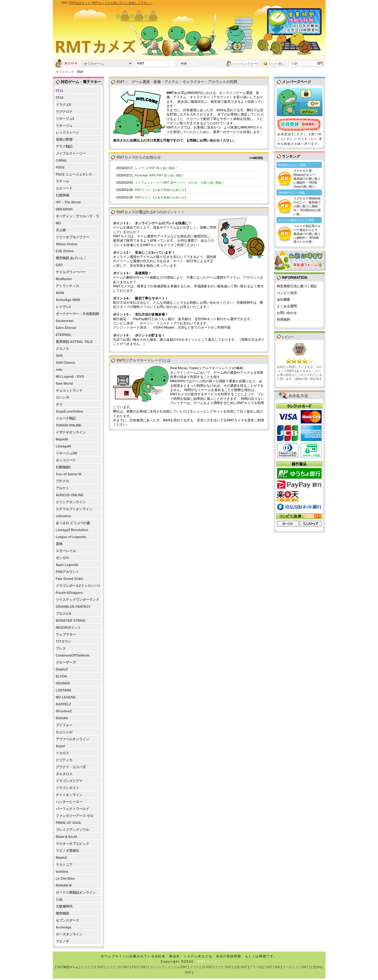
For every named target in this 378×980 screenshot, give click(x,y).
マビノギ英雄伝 (67, 851)
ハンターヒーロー (69, 802)
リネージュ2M (66, 453)
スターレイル (66, 551)
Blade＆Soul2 (67, 837)
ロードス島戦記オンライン (76, 892)
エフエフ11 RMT (92, 967)
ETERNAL (64, 335)
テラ (59, 404)
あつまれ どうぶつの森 (73, 523)
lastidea (62, 871)
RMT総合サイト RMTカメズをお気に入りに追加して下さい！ (111, 3)
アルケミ (62, 488)
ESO (59, 265)
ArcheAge (64, 927)
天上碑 (61, 230)
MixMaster (64, 279)
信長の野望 (64, 139)
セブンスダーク (67, 920)
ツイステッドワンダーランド (77, 600)
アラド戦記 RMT (261, 967)
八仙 (59, 899)
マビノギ (62, 941)
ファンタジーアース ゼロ (75, 816)
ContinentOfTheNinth (73, 655)
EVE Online (65, 251)
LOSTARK (64, 690)
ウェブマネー (66, 634)
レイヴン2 (63, 307)
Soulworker (65, 321)
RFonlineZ (64, 711)
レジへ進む (277, 64)
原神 (59, 544)
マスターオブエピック (72, 844)
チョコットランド (69, 390)
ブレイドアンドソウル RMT (168, 967)
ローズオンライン (69, 934)
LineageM (64, 446)
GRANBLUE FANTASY (73, 607)
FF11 (60, 91)
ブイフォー (64, 725)
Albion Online (67, 244)
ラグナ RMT (223, 967)
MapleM (62, 439)
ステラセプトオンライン (74, 509)
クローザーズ (66, 662)
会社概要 (283, 299)
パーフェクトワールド (72, 809)
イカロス (62, 753)
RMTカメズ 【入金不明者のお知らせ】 (161, 190)
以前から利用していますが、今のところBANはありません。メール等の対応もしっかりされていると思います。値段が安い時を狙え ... (299, 375)
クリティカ (64, 760)
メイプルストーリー (71, 153)
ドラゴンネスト (67, 788)
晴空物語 (62, 913)
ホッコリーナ (66, 460)
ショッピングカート (246, 64)
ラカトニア (64, 865)
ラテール (62, 181)
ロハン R (62, 397)
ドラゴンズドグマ (69, 781)
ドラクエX (64, 105)
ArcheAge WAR (68, 300)
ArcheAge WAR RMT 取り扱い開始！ (160, 175)
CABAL (62, 160)
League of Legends (71, 537)
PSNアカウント (68, 572)
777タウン (64, 641)
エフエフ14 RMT (118, 967)
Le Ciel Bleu (65, 878)
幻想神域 (62, 195)
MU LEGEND (66, 697)
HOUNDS (63, 683)
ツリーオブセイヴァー (72, 237)
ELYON (61, 676)
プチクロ (62, 481)
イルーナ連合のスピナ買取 (296, 220)
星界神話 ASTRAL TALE (74, 342)
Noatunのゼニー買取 (292, 165)
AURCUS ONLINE (70, 495)
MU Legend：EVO (70, 376)
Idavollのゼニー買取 (291, 193)
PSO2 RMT (139, 967)
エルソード (64, 188)
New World (64, 383)
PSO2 (60, 167)
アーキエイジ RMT (296, 967)
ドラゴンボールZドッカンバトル (79, 586)
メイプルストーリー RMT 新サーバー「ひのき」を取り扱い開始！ (180, 183)
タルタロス (64, 774)
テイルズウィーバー (71, 272)
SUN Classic (66, 363)
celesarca (63, 516)
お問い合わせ (287, 313)
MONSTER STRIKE (71, 620)
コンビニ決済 (287, 293)
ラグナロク (64, 112)
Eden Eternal (66, 328)
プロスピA (64, 614)
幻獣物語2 (63, 467)
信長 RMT (241, 967)
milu (59, 370)
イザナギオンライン (71, 432)
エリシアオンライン (71, 502)
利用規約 (283, 319)
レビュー (285, 337)
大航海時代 (64, 906)
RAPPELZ (64, 704)
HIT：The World (68, 202)
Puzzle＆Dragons (69, 593)
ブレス (61, 648)
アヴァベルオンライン (72, 739)
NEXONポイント (68, 627)
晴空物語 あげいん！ (71, 258)
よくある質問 (287, 306)
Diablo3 (62, 669)
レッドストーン (67, 132)
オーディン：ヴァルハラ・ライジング (77, 217)
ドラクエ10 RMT (201, 967)
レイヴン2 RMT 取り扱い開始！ (157, 168)
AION (60, 293)
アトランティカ (67, 286)
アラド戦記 (64, 146)
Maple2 (61, 858)
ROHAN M (64, 885)
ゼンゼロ (62, 558)
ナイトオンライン (69, 795)
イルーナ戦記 (66, 418)
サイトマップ (65, 72)
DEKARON (64, 209)
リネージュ (64, 125)
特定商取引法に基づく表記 (297, 286)
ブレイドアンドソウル (72, 830)
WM (278, 967)
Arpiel (60, 746)
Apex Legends (67, 565)
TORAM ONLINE (69, 425)
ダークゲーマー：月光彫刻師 (77, 314)
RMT (60, 967)
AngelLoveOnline (69, 411)
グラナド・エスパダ (71, 767)
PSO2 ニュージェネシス (74, 174)
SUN (59, 356)
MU (58, 223)
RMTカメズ (207, 962)
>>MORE (256, 158)
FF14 (60, 98)
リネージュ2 (65, 119)
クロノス (62, 349)
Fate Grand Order (70, 579)
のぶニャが (64, 732)
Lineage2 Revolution (72, 530)
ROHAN (62, 718)
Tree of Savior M (69, 474)
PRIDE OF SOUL (69, 823)
